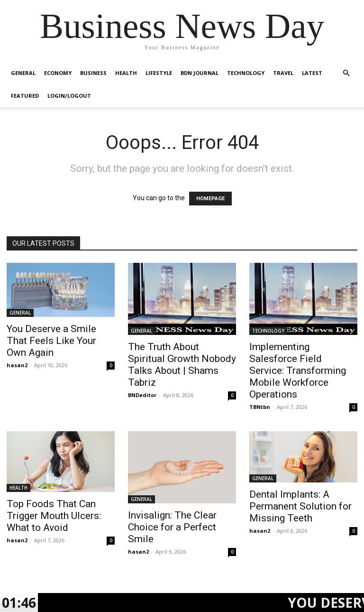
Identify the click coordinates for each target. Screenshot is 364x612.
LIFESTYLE (159, 73)
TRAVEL (283, 73)
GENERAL (23, 73)
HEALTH (126, 73)
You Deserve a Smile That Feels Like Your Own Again (51, 341)
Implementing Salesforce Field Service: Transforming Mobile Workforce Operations (298, 371)
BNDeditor (142, 395)
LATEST (312, 73)
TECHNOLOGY (246, 73)
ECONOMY (58, 73)
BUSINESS (93, 73)
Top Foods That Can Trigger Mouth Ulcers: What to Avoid (54, 516)
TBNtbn (260, 407)
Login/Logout (69, 96)
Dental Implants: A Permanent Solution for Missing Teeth (300, 506)
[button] (346, 73)
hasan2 (17, 365)
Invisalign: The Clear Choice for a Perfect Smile (172, 527)
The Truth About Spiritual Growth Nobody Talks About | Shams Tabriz (182, 365)
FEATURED (25, 96)
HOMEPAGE (210, 199)
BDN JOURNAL (200, 73)
